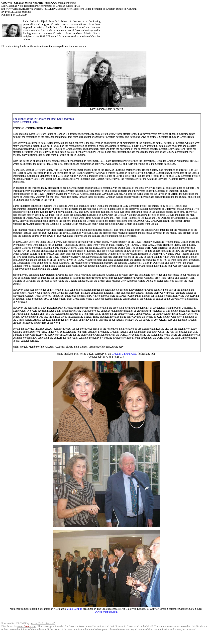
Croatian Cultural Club (124, 354)
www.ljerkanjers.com (106, 612)
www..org (26, 626)
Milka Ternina (75, 609)
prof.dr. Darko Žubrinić (42, 623)
